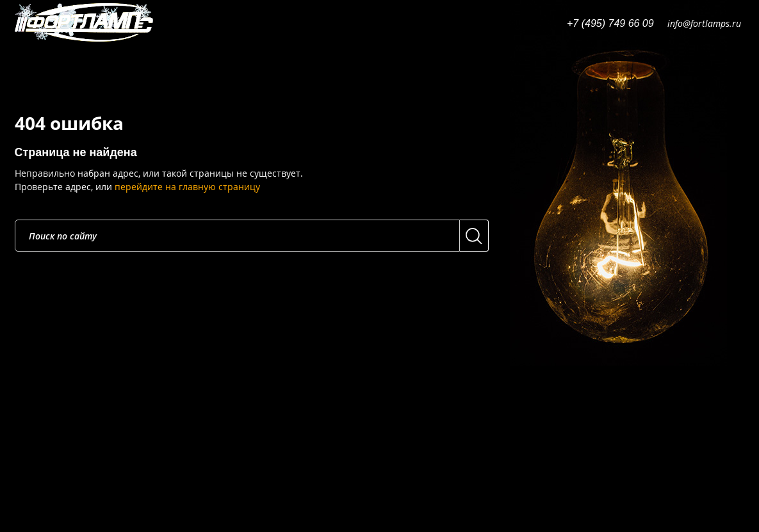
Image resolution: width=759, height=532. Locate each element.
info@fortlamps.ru (704, 23)
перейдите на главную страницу (187, 187)
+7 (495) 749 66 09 (610, 23)
